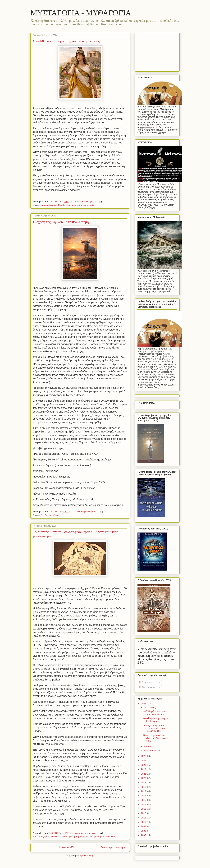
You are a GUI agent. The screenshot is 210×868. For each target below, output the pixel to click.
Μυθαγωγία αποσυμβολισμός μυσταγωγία (70, 836)
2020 (144, 778)
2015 (144, 800)
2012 (144, 813)
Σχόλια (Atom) (86, 856)
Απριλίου (148, 707)
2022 (144, 769)
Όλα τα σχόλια (148, 687)
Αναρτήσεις (146, 682)
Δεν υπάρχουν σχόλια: (86, 202)
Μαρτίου (148, 746)
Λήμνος (56, 515)
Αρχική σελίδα (67, 847)
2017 (144, 791)
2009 (144, 826)
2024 (144, 761)
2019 (144, 782)
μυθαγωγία (77, 205)
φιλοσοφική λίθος (108, 836)
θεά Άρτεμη (46, 515)
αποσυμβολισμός (49, 205)
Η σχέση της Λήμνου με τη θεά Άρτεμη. (61, 222)
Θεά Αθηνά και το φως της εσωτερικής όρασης (66, 41)
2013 (144, 809)
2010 (144, 822)
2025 (144, 756)
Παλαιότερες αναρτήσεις (114, 847)
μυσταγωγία (89, 205)
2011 (144, 818)
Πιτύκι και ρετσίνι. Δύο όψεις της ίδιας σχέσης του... (156, 738)
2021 (144, 774)
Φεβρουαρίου (151, 751)
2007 (144, 835)
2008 (144, 831)
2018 (144, 787)
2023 (144, 765)
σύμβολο (95, 836)
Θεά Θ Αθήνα (64, 205)
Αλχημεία (45, 836)
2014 (144, 804)
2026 (144, 704)
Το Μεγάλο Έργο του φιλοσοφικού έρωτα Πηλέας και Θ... (154, 728)
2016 (144, 796)
